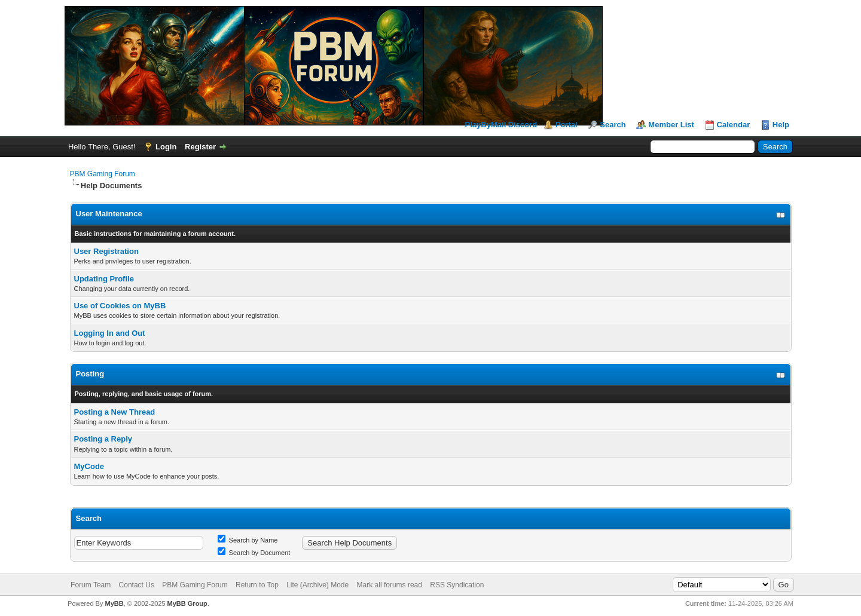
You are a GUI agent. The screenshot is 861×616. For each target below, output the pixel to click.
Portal (567, 125)
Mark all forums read (390, 585)
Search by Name (248, 540)
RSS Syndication (457, 585)
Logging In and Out (110, 333)
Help (781, 125)
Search (613, 125)
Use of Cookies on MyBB (120, 306)
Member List (671, 125)
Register (200, 147)
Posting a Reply (103, 439)
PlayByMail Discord (501, 125)
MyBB (114, 603)
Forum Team (91, 585)
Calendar (734, 125)
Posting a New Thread (115, 412)
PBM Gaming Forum (103, 174)
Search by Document (254, 553)
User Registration (106, 251)
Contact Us (137, 585)
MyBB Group (187, 603)
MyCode (89, 466)
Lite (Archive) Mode (317, 585)
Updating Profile (104, 279)
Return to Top (257, 585)
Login (166, 147)
